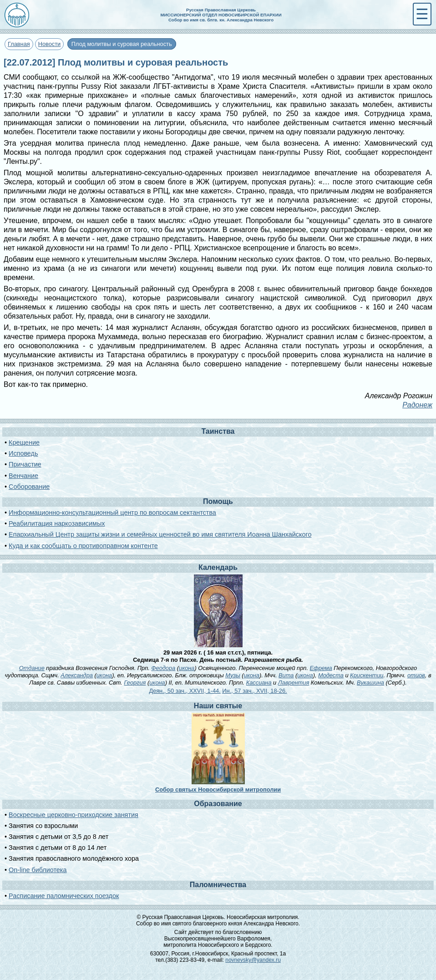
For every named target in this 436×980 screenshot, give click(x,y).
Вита (286, 675)
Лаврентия (294, 683)
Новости (50, 44)
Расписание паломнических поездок (64, 896)
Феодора (163, 668)
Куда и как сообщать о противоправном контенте (83, 546)
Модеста (331, 675)
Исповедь (23, 453)
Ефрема (321, 668)
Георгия (135, 683)
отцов (416, 675)
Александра (77, 675)
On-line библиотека (38, 870)
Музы (233, 675)
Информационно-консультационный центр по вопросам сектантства (112, 513)
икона (187, 668)
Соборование (29, 487)
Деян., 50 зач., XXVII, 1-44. (185, 691)
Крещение (24, 442)
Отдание (32, 668)
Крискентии (367, 675)
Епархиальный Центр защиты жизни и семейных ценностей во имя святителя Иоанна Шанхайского (160, 534)
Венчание (23, 476)
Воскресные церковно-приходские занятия (74, 815)
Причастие (25, 464)
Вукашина (370, 683)
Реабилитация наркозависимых (57, 523)
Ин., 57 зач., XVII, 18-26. (254, 691)
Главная (19, 44)
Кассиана (259, 683)
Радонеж (417, 405)
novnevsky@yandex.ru (253, 960)
